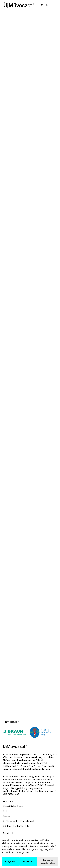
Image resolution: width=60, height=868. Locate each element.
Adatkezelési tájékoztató (16, 826)
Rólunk (7, 817)
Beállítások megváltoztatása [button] (48, 861)
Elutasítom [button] (28, 861)
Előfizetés (8, 802)
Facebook (8, 834)
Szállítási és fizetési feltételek (19, 821)
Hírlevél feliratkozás (13, 807)
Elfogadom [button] (10, 861)
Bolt (5, 812)
